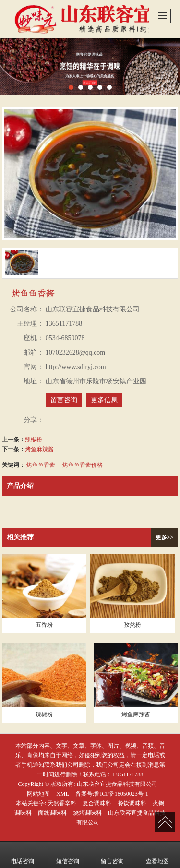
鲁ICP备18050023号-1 (121, 794)
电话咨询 (23, 855)
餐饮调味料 (132, 803)
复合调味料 (97, 803)
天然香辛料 (62, 803)
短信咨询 (68, 855)
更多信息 (104, 400)
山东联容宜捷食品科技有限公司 (117, 784)
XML (63, 794)
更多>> (165, 537)
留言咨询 (64, 400)
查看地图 (157, 855)
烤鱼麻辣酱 (39, 449)
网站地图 (38, 794)
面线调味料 (52, 813)
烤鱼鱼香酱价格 (83, 465)
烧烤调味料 (87, 813)
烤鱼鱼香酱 (41, 465)
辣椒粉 (34, 440)
